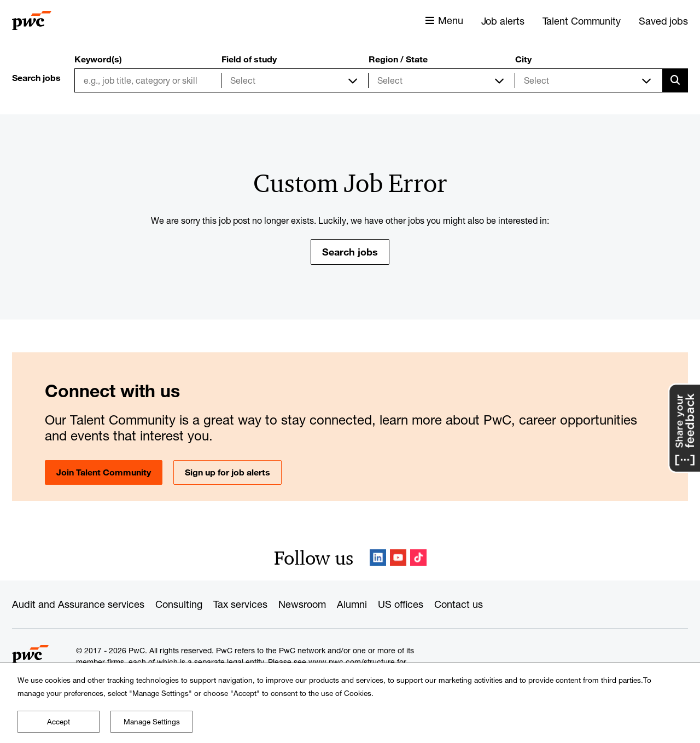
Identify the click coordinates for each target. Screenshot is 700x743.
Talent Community (582, 21)
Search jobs (350, 252)
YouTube (398, 558)
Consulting (179, 604)
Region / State (398, 59)
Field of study (249, 59)
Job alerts (503, 21)
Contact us (459, 604)
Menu (451, 20)
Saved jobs (663, 21)
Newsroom (302, 604)
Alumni (352, 604)
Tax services (240, 604)
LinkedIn (378, 558)
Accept (59, 722)
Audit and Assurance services (78, 604)
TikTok (418, 558)
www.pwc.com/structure (352, 662)
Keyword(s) (98, 59)
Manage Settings (152, 722)
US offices (401, 604)
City (523, 59)
